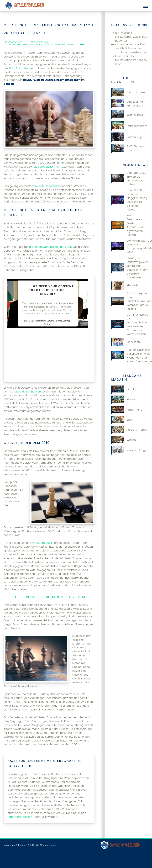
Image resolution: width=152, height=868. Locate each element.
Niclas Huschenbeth (47, 186)
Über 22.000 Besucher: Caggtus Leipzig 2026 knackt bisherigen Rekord (129, 200)
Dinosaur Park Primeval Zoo (128, 104)
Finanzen (125, 400)
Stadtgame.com (48, 845)
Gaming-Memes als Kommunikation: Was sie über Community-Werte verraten (130, 324)
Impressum (9, 845)
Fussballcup (127, 137)
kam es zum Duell (41, 543)
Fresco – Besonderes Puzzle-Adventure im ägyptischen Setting (128, 225)
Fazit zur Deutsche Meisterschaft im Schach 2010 (131, 60)
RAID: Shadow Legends (128, 148)
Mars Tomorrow (129, 126)
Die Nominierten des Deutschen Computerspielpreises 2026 (130, 246)
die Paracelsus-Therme (48, 167)
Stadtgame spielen (20, 817)
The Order (125, 286)
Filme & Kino (127, 410)
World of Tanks (128, 93)
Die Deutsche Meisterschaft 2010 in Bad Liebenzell (131, 37)
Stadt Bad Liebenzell (21, 68)
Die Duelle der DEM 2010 (130, 45)
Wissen (123, 440)
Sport (122, 420)
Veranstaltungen (130, 450)
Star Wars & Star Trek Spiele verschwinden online (129, 179)
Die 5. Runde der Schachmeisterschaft (134, 50)
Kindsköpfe (126, 342)
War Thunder (127, 115)
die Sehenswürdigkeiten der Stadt (50, 247)
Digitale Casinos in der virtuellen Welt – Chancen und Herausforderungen (130, 356)
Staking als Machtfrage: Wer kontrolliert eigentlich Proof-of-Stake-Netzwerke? (130, 268)
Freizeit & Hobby (129, 430)
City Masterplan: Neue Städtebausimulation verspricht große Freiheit (130, 301)
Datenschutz (21, 845)
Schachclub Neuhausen (26, 392)
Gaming (124, 390)
